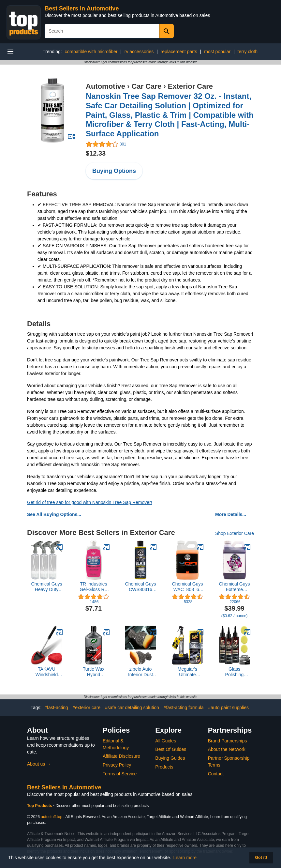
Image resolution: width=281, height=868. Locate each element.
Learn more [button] (185, 858)
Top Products (40, 806)
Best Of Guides (171, 749)
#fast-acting (56, 708)
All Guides (166, 741)
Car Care (147, 86)
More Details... (231, 514)
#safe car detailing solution (132, 708)
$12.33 (96, 153)
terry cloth (248, 52)
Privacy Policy (117, 765)
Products (164, 767)
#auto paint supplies (229, 708)
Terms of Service (120, 774)
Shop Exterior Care (235, 533)
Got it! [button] (261, 858)
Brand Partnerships (228, 741)
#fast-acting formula (184, 708)
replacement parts (179, 52)
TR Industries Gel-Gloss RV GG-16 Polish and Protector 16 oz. (93, 587)
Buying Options (114, 171)
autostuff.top (52, 817)
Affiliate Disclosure (121, 756)
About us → (39, 764)
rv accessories (139, 52)
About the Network (227, 749)
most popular (217, 52)
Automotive (105, 86)
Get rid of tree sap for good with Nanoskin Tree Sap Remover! (90, 502)
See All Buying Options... (54, 514)
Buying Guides (170, 758)
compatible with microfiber (91, 52)
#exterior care (87, 708)
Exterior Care (190, 86)
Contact (216, 774)
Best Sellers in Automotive (82, 8)
